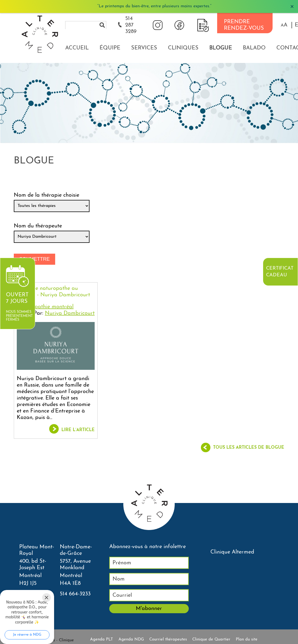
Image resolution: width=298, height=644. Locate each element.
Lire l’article (78, 430)
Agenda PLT (102, 640)
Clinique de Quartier (211, 640)
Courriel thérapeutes (168, 640)
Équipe (110, 48)
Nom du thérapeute (38, 226)
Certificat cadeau (280, 272)
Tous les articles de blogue (249, 448)
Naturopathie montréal (45, 307)
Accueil (77, 48)
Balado (254, 48)
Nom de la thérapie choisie (47, 195)
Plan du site (247, 640)
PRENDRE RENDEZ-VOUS (244, 25)
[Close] (47, 598)
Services (144, 48)
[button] (284, 25)
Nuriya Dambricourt (70, 313)
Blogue (221, 48)
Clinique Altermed (232, 552)
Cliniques (183, 48)
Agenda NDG (131, 640)
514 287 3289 (131, 25)
